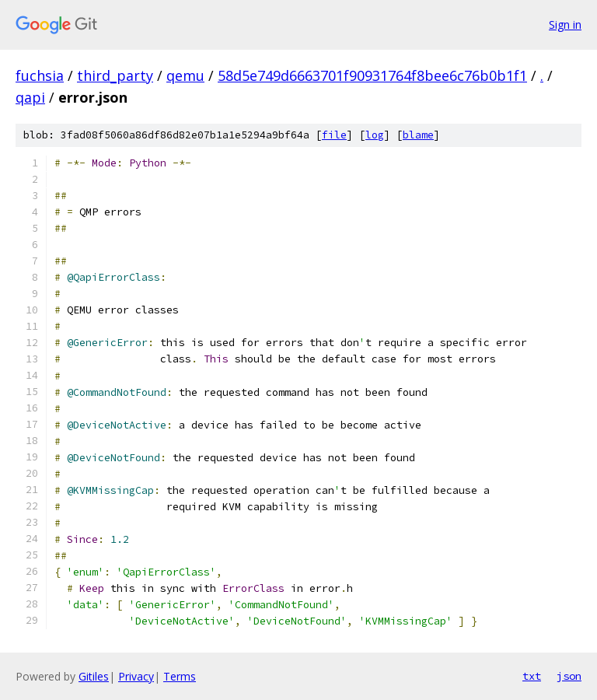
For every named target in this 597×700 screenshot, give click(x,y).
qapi (30, 97)
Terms (180, 676)
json (569, 676)
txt (532, 676)
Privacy (136, 676)
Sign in (565, 24)
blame (418, 135)
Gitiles (94, 676)
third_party (115, 75)
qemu (185, 75)
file (334, 135)
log (375, 135)
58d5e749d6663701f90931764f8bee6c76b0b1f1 (372, 75)
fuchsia (40, 75)
